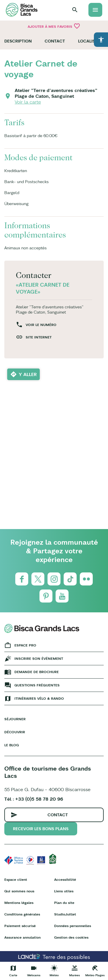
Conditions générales (22, 914)
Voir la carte (28, 102)
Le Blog (12, 745)
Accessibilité (65, 879)
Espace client (16, 879)
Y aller (28, 374)
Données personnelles (73, 926)
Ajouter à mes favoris (54, 26)
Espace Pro (25, 645)
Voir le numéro (41, 325)
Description (18, 41)
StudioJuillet (65, 914)
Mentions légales (19, 903)
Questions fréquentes (37, 685)
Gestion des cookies (71, 937)
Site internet (39, 337)
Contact (55, 41)
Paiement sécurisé (20, 926)
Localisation (93, 41)
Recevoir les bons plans (41, 829)
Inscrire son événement (39, 658)
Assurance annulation (22, 937)
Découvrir (15, 732)
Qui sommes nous (19, 891)
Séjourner (15, 719)
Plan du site (64, 903)
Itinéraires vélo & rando (39, 698)
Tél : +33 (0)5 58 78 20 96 (34, 799)
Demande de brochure (37, 672)
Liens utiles (64, 891)
